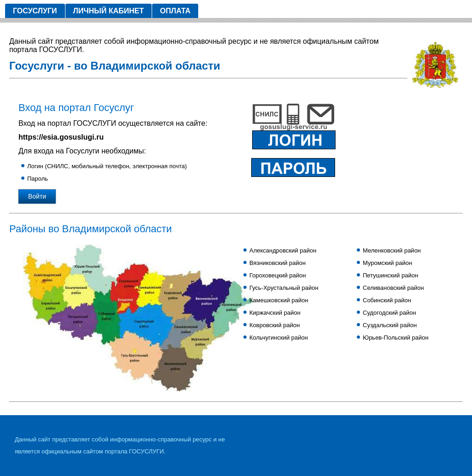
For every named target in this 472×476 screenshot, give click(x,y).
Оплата (175, 11)
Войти (37, 196)
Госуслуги (35, 11)
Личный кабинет (109, 11)
